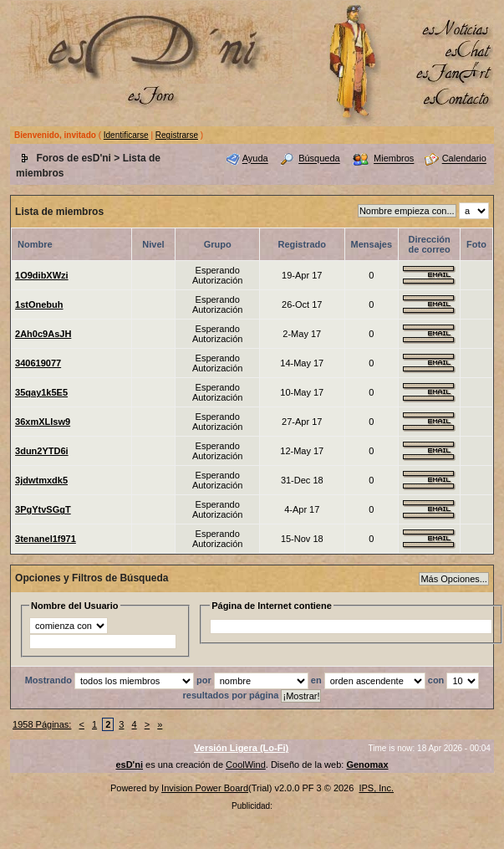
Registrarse (177, 135)
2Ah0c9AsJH (43, 334)
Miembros (394, 159)
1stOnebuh (39, 304)
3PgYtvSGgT (43, 509)
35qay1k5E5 (41, 392)
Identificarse (126, 135)
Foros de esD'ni (74, 158)
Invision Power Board (205, 788)
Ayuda (255, 159)
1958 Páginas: (42, 724)
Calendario (464, 159)
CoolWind (246, 765)
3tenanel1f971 (46, 539)
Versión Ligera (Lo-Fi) (241, 748)
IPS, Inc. (376, 788)
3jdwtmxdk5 (41, 480)
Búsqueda (319, 159)
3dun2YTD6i (42, 451)
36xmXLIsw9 (43, 422)
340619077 (38, 363)
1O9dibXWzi (42, 275)
